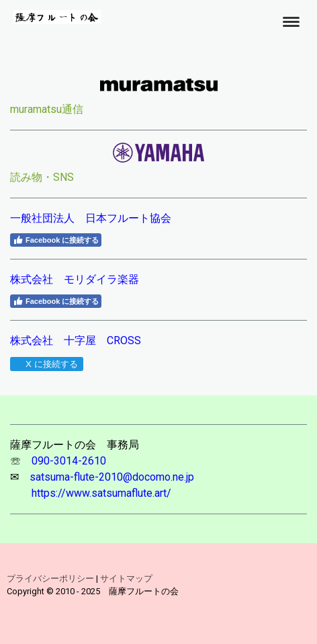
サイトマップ (126, 578)
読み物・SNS (42, 177)
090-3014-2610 (69, 461)
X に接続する (46, 364)
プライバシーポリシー (50, 578)
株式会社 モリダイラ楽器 (75, 279)
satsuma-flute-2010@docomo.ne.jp (112, 477)
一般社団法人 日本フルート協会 (91, 218)
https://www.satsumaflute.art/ (101, 493)
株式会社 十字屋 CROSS (76, 340)
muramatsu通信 (47, 109)
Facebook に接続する (56, 240)
